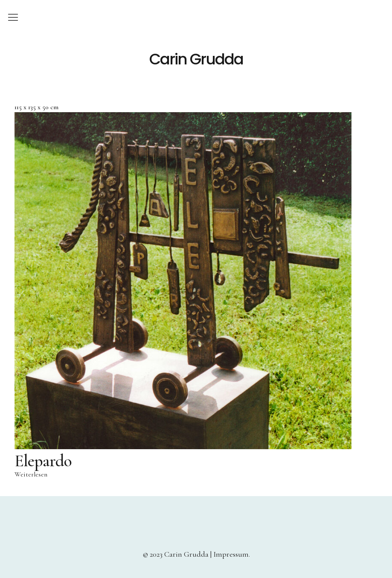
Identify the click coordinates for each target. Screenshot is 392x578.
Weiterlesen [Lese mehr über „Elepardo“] (31, 474)
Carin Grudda (196, 59)
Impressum (231, 554)
